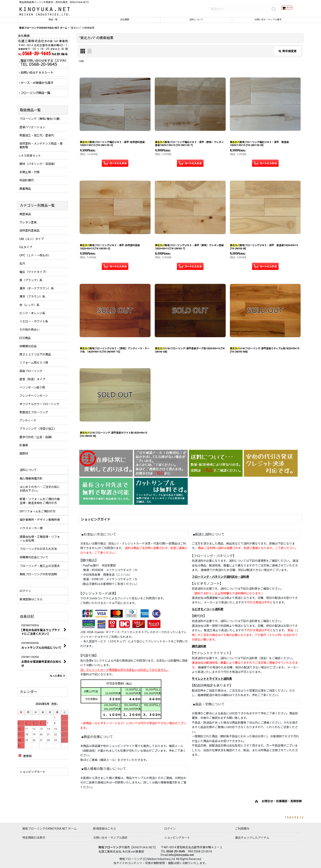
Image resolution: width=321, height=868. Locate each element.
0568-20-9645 (176, 851)
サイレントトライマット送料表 (212, 682)
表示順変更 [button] (288, 54)
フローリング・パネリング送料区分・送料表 (220, 580)
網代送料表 (199, 649)
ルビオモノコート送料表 (208, 612)
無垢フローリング (110, 847)
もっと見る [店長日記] (58, 679)
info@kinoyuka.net (181, 855)
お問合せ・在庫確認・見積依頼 (282, 804)
